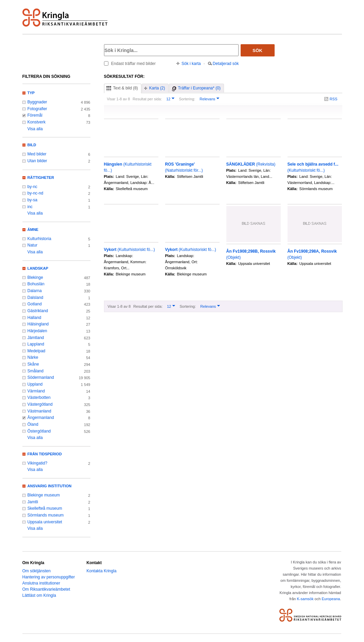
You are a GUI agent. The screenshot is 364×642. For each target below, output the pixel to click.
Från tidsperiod (45, 454)
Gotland (35, 304)
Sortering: (187, 99)
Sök (257, 50)
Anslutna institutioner (41, 583)
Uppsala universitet (45, 522)
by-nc (32, 187)
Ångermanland (41, 418)
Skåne (33, 364)
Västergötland (40, 404)
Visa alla (35, 129)
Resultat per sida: (147, 99)
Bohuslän (36, 284)
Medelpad (37, 351)
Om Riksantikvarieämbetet (46, 589)
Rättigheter (41, 178)
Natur (32, 245)
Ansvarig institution (50, 486)
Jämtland (36, 338)
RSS (334, 99)
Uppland (35, 384)
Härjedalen (37, 331)
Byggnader (37, 102)
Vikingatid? (38, 463)
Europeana (331, 599)
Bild (32, 145)
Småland (36, 371)
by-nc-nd (36, 193)
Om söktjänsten (37, 571)
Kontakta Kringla (102, 571)
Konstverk (37, 122)
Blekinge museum (44, 495)
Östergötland (39, 431)
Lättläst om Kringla (39, 595)
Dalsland (36, 298)
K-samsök (305, 599)
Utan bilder (37, 161)
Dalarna (35, 291)
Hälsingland (38, 324)
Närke (33, 357)
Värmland (36, 391)
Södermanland (41, 377)
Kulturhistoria (39, 239)
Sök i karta (191, 64)
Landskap (38, 268)
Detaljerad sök (226, 64)
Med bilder (37, 154)
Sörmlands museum (46, 515)
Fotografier (37, 109)
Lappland (36, 344)
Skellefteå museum (45, 508)
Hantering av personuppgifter (49, 577)
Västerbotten (39, 398)
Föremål (35, 115)
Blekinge (35, 277)
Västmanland (39, 411)
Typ (31, 93)
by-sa (32, 200)
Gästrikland (38, 311)
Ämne (33, 230)
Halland (34, 318)
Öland (33, 424)
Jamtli (33, 502)
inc (30, 207)
